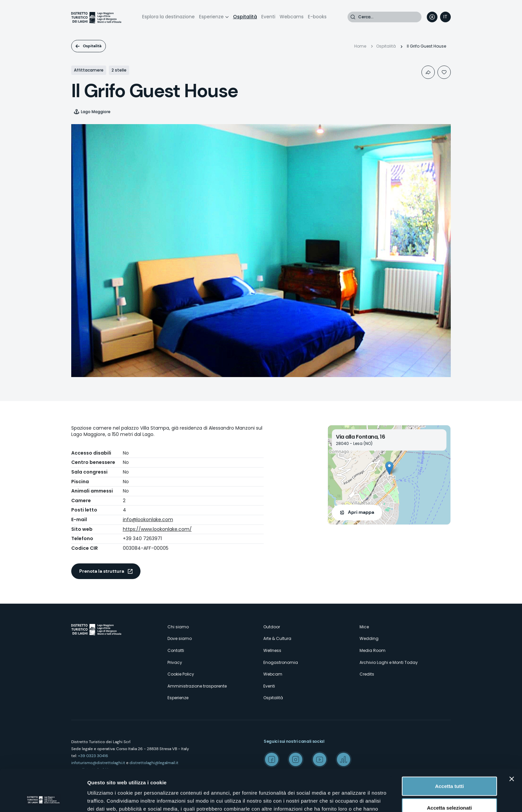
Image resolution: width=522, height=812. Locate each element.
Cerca (353, 17)
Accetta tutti (450, 747)
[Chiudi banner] (512, 739)
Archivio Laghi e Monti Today (389, 662)
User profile (432, 17)
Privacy (175, 662)
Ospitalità (245, 17)
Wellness (272, 650)
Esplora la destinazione (168, 17)
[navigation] (445, 17)
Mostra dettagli (350, 799)
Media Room (373, 650)
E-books (317, 17)
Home (360, 46)
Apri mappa (361, 512)
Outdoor (272, 627)
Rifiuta (450, 790)
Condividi (428, 72)
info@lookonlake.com (148, 519)
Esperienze (211, 17)
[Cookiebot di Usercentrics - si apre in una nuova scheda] (43, 799)
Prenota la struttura (102, 571)
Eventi (268, 17)
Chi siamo (178, 627)
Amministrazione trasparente (197, 686)
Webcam (273, 674)
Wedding (369, 638)
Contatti (176, 650)
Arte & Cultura (277, 638)
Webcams (292, 17)
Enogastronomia (281, 662)
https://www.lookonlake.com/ (157, 529)
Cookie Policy (181, 674)
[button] (389, 468)
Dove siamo (180, 638)
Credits (367, 674)
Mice (364, 627)
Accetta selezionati (449, 769)
